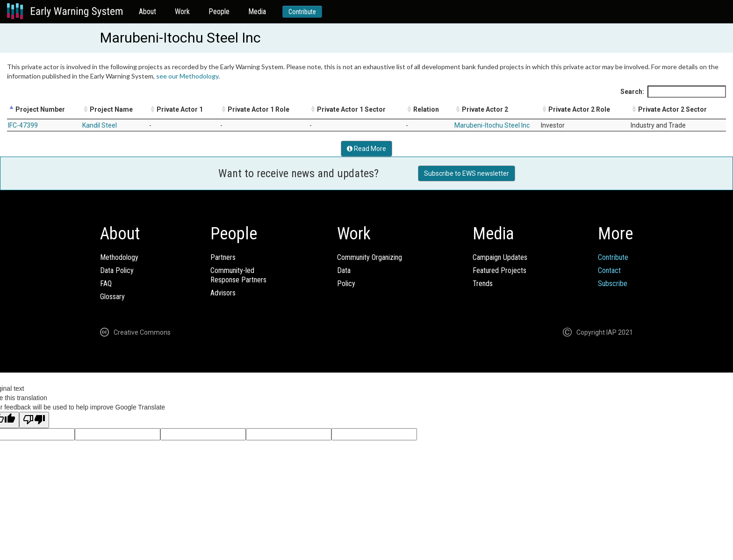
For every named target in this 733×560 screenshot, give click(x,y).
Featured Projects (499, 270)
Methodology (119, 257)
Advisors (223, 293)
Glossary (112, 297)
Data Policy (117, 270)
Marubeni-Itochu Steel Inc (492, 125)
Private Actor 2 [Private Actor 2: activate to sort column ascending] (485, 109)
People (219, 11)
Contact (609, 270)
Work (182, 11)
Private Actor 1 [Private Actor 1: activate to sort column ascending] (180, 109)
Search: (673, 92)
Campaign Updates (500, 257)
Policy (346, 284)
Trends (483, 284)
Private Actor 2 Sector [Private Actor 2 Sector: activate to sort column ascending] (672, 109)
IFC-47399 (23, 125)
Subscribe (613, 284)
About (147, 11)
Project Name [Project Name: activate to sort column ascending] (111, 109)
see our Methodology (187, 76)
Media (257, 11)
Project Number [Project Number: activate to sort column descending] (40, 109)
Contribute (302, 12)
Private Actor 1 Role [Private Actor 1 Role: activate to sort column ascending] (259, 109)
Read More (366, 149)
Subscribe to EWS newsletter (467, 173)
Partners (223, 257)
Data (344, 270)
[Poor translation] (34, 420)
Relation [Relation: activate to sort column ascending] (426, 109)
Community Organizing (370, 257)
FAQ (106, 284)
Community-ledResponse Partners (238, 275)
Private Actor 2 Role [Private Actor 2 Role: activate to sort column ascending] (579, 109)
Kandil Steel (100, 125)
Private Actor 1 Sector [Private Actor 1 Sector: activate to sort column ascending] (351, 109)
